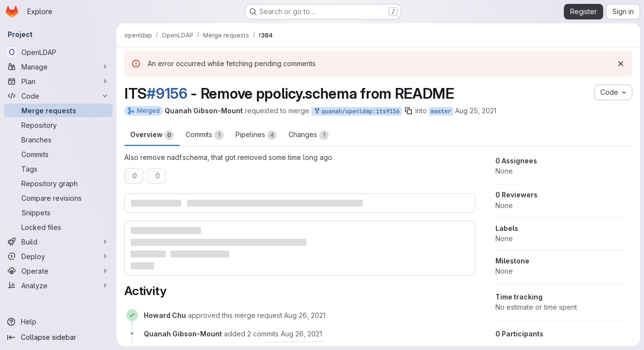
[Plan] (58, 81)
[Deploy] (58, 256)
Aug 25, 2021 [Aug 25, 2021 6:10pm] (476, 111)
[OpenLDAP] (58, 52)
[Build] (58, 242)
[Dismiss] (621, 64)
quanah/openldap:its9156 (356, 112)
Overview (152, 135)
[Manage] (58, 67)
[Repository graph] (58, 183)
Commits (205, 135)
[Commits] (58, 154)
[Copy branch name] (408, 111)
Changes (309, 135)
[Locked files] (58, 227)
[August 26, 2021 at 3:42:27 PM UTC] (305, 315)
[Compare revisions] (58, 198)
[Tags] (58, 169)
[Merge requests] (58, 110)
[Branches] (58, 140)
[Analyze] (58, 285)
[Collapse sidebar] (58, 337)
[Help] (58, 322)
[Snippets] (58, 212)
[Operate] (58, 271)
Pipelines (256, 135)
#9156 (167, 93)
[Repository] (58, 125)
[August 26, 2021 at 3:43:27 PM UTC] (301, 334)
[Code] (58, 96)
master (441, 111)
